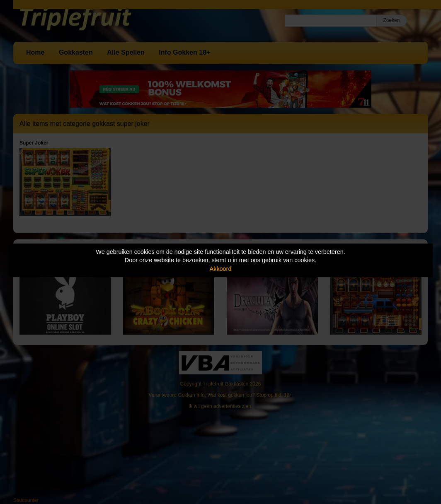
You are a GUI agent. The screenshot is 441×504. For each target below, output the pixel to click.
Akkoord (221, 269)
